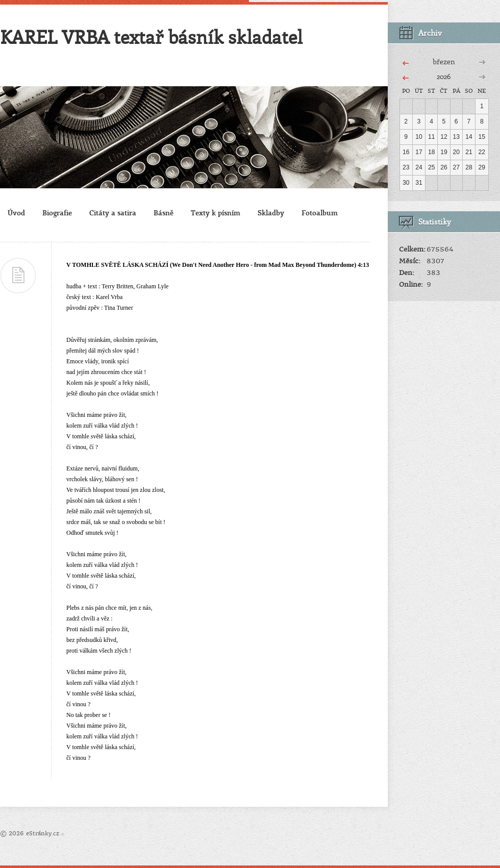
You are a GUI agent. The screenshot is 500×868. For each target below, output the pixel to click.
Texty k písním (216, 213)
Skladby (271, 213)
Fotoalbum (320, 213)
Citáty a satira (113, 213)
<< (406, 62)
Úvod (16, 213)
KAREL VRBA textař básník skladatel (151, 37)
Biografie (57, 213)
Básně (164, 213)
